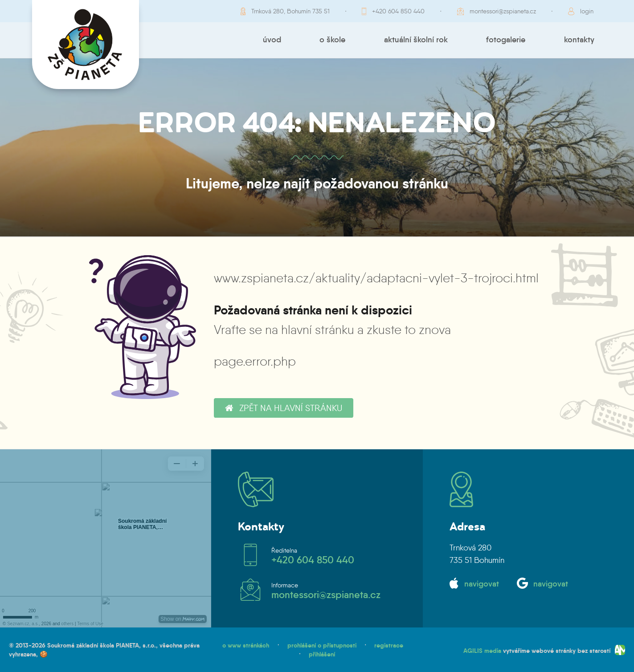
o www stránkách (246, 645)
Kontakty (579, 40)
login (587, 11)
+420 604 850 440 (398, 11)
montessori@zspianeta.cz (503, 11)
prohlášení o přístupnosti (322, 645)
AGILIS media (482, 650)
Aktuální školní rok (416, 40)
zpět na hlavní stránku (284, 408)
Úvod (272, 40)
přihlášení (322, 654)
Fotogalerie (506, 40)
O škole (332, 40)
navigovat (482, 584)
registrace (389, 645)
